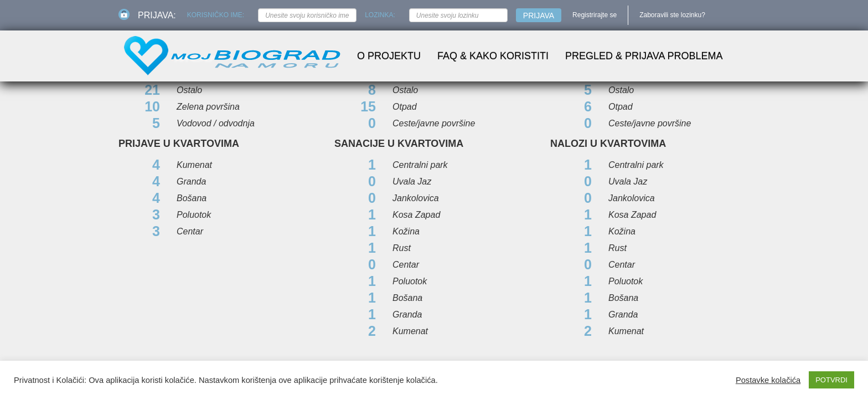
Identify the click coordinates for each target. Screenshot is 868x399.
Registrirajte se (595, 15)
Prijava (539, 16)
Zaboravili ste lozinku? (672, 15)
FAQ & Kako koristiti (493, 56)
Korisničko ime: (216, 15)
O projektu (389, 56)
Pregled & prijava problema (644, 56)
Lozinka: (380, 15)
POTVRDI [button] (831, 380)
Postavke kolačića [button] (768, 380)
